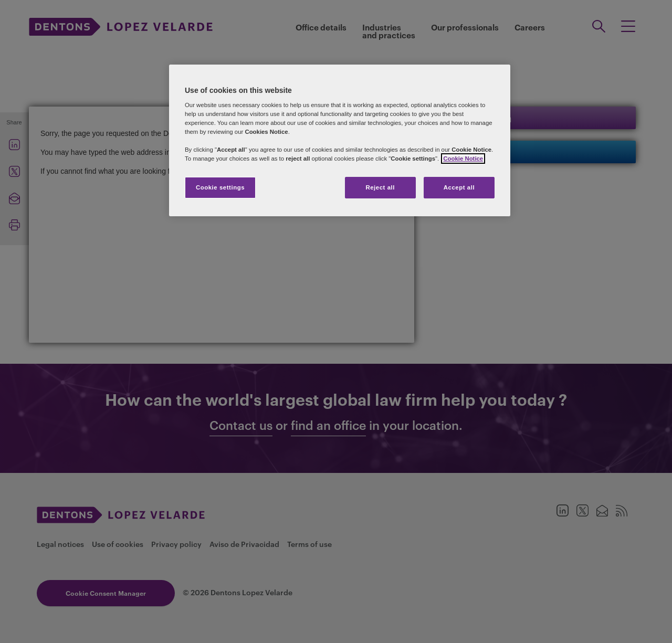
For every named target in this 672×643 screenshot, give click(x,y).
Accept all (459, 187)
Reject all (380, 187)
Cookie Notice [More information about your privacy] (463, 159)
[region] (340, 141)
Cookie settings (220, 187)
